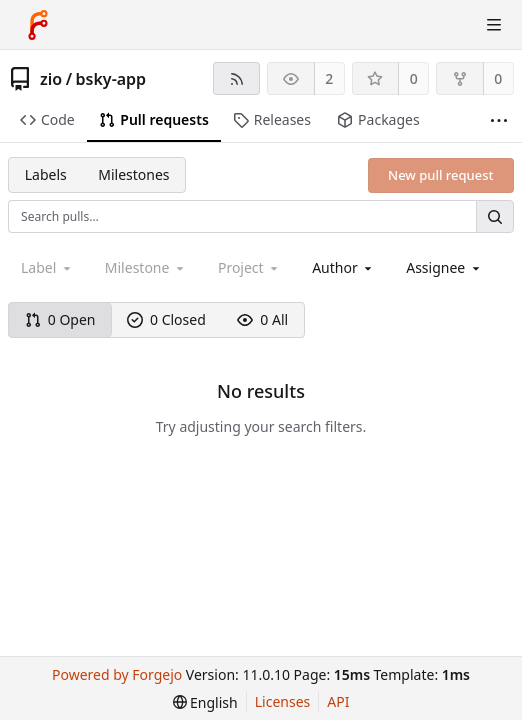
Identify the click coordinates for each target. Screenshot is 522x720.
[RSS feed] (236, 78)
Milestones (133, 174)
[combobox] (343, 267)
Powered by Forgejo (117, 674)
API (338, 701)
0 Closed (166, 319)
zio (51, 79)
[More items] (499, 120)
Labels (46, 174)
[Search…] (495, 216)
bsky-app (111, 79)
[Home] (38, 25)
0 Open (60, 319)
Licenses (283, 701)
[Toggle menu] (494, 25)
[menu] (205, 702)
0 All (262, 319)
